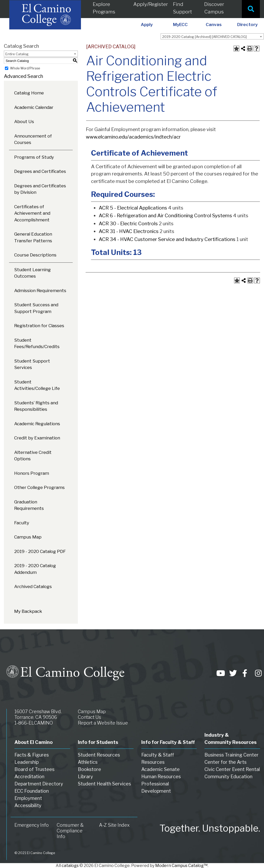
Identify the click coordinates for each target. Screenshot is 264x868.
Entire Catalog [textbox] (17, 54)
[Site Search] (251, 9)
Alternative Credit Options (33, 456)
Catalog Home (29, 93)
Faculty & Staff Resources (158, 758)
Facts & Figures (32, 755)
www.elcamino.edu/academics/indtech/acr (133, 137)
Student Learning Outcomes (32, 273)
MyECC (180, 25)
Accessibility (28, 805)
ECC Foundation (32, 791)
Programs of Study (34, 157)
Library (85, 777)
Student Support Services (32, 364)
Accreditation (29, 777)
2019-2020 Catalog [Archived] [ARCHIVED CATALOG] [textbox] (204, 37)
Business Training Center (232, 755)
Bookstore (89, 769)
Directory (247, 25)
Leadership (27, 762)
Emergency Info (32, 825)
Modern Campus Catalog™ (181, 866)
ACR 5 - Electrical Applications (133, 208)
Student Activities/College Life (37, 385)
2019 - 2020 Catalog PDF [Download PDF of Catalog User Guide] (40, 551)
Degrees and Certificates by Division (40, 189)
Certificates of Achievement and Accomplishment (32, 213)
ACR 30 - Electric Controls (128, 224)
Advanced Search (23, 76)
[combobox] (212, 36)
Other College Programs (39, 487)
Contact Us (89, 717)
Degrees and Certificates (40, 171)
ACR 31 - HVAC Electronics (129, 231)
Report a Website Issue (103, 723)
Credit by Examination (37, 438)
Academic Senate (160, 769)
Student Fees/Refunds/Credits (37, 343)
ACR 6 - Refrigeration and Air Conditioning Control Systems (165, 216)
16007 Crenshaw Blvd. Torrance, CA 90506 (38, 714)
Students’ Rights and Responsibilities (36, 406)
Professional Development (156, 787)
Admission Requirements (40, 291)
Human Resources (161, 777)
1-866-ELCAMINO (34, 723)
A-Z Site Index (114, 825)
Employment (28, 798)
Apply (147, 25)
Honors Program (32, 473)
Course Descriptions (35, 255)
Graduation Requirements (29, 505)
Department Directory (39, 784)
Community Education (228, 777)
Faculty (22, 523)
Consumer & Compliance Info (70, 831)
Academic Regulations (37, 424)
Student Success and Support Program (36, 308)
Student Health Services (104, 784)
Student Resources (99, 755)
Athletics (88, 762)
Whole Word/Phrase (25, 68)
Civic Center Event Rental (232, 769)
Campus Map (28, 537)
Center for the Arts (225, 762)
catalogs (70, 866)
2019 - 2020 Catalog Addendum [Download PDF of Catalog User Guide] (35, 569)
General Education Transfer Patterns (33, 237)
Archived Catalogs (33, 586)
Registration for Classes (39, 326)
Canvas (214, 25)
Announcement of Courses (33, 139)
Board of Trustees (34, 769)
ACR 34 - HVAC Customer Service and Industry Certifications (167, 239)
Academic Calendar (34, 107)
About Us (24, 122)
